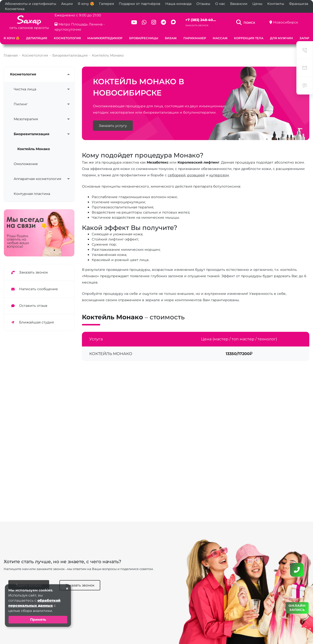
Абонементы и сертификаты (31, 4)
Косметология (67, 38)
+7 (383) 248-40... (201, 20)
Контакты (276, 4)
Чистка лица (25, 89)
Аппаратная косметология (37, 179)
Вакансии (239, 4)
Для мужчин (281, 38)
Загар (304, 38)
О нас (220, 4)
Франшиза (299, 4)
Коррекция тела (249, 38)
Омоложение (26, 164)
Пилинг (21, 104)
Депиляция (37, 38)
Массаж (220, 38)
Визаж (171, 38)
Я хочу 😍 (86, 4)
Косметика (15, 9)
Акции (67, 4)
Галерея (106, 4)
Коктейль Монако (34, 149)
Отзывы (203, 4)
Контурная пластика (32, 194)
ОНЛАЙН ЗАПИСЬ (297, 608)
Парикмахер (195, 38)
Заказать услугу (113, 126)
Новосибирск (286, 22)
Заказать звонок (197, 25)
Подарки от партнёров (140, 4)
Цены (257, 4)
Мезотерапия (26, 119)
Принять (38, 620)
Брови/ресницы (144, 38)
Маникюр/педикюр (105, 38)
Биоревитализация (32, 134)
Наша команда (178, 4)
